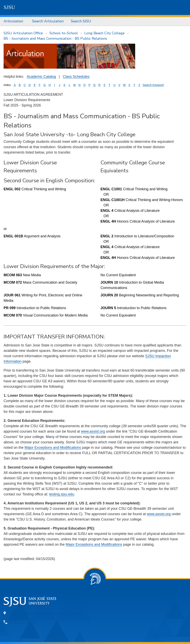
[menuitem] (14, 21)
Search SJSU (81, 21)
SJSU (9, 7)
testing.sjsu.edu (62, 494)
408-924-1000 (22, 622)
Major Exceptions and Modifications (53, 448)
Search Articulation (48, 21)
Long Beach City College (104, 33)
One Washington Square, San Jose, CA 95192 (47, 613)
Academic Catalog (41, 77)
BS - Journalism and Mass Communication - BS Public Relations (55, 38)
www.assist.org (93, 431)
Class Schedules (76, 77)
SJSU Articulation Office (23, 33)
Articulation (13, 21)
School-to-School (64, 33)
